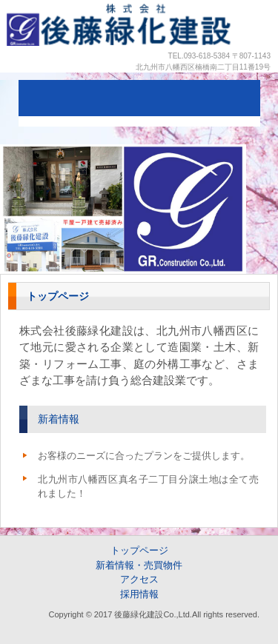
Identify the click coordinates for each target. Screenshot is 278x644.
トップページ (139, 550)
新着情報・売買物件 (139, 565)
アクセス (139, 579)
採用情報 (139, 594)
